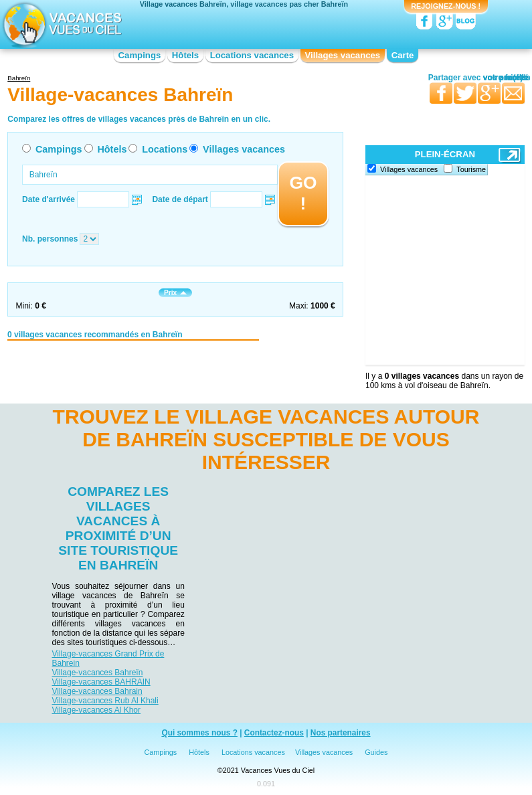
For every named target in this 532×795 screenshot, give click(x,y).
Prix (175, 293)
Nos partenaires (341, 733)
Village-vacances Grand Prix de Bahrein (108, 658)
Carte (403, 55)
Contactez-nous (274, 733)
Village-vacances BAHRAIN (101, 682)
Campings (140, 55)
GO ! (303, 193)
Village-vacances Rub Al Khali (105, 701)
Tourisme (471, 169)
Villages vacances (343, 55)
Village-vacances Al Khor (97, 710)
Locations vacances (252, 55)
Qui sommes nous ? (199, 733)
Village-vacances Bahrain (97, 691)
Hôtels (185, 55)
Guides (376, 752)
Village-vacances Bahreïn (98, 673)
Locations (165, 149)
